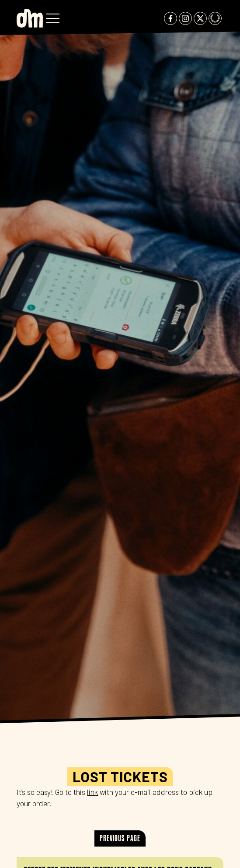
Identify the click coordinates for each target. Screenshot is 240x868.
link (92, 792)
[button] (53, 18)
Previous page (120, 838)
